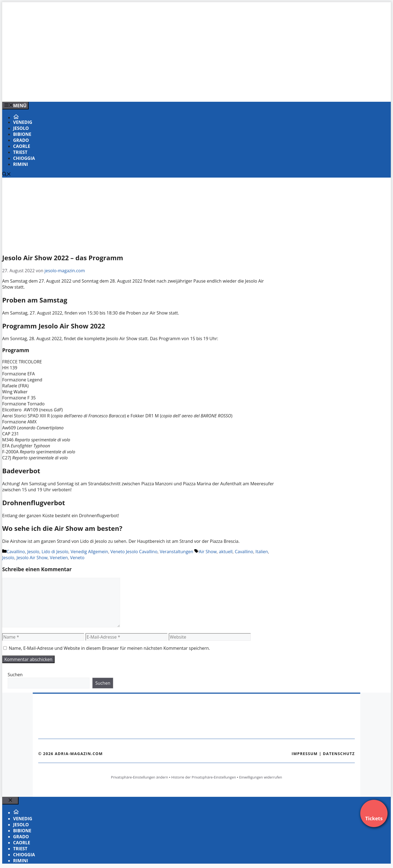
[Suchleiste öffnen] (7, 175)
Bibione (22, 134)
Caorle (22, 146)
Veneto (77, 558)
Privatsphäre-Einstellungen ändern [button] (139, 777)
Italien (262, 552)
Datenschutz (339, 754)
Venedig (23, 122)
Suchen (15, 675)
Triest (20, 152)
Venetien (59, 558)
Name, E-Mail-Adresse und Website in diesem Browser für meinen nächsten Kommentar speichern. (109, 648)
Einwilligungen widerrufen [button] (260, 777)
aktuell (226, 552)
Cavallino (16, 552)
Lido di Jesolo (55, 552)
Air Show (208, 552)
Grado (21, 140)
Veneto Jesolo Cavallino (134, 552)
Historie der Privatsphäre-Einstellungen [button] (204, 777)
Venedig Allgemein (90, 552)
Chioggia (24, 158)
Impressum (305, 754)
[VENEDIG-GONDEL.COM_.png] (112, 92)
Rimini (21, 164)
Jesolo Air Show (32, 558)
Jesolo (21, 128)
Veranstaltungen (176, 552)
